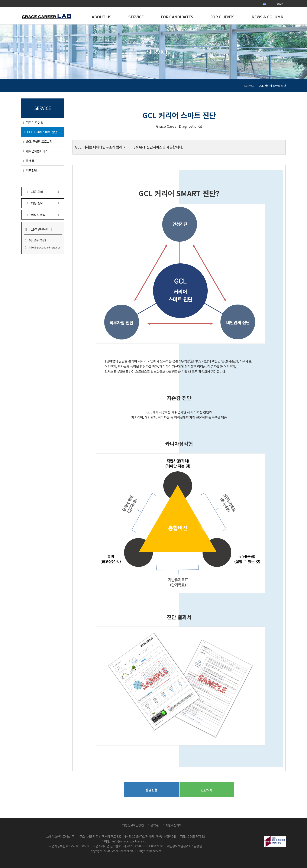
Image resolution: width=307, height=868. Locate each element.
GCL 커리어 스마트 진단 (41, 132)
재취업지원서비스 (36, 151)
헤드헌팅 (30, 170)
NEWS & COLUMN (268, 17)
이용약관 (153, 825)
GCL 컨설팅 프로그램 (38, 142)
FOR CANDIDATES (177, 17)
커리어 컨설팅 (33, 122)
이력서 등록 (43, 215)
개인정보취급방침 (133, 825)
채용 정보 (43, 203)
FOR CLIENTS (222, 17)
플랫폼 (29, 161)
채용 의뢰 (43, 191)
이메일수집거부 (172, 825)
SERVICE (136, 17)
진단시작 (207, 790)
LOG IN (280, 4)
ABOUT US (101, 17)
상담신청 (151, 790)
